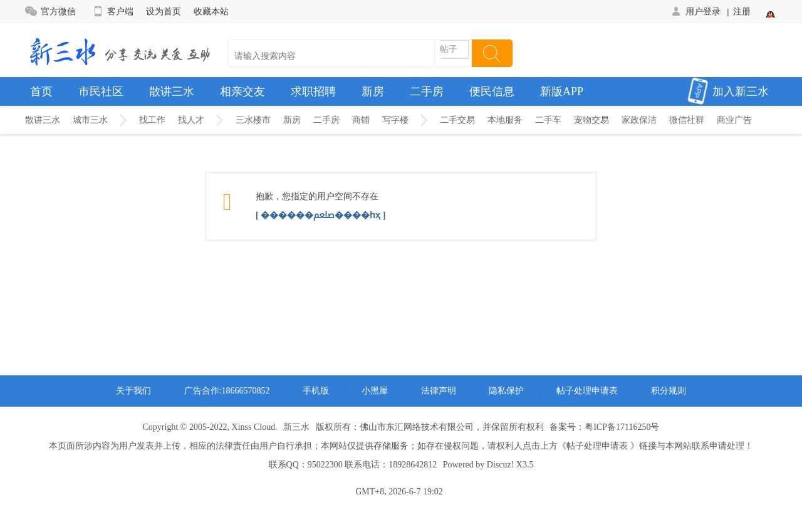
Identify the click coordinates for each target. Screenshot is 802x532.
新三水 (296, 427)
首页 (41, 91)
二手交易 (457, 120)
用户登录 (695, 11)
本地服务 (505, 120)
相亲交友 (242, 91)
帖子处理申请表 (587, 391)
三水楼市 (253, 120)
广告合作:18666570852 (227, 391)
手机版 (316, 391)
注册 (742, 11)
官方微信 (50, 11)
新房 (373, 91)
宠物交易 (591, 120)
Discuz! (501, 465)
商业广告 (734, 120)
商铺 (361, 120)
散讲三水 (172, 91)
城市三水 (90, 120)
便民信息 (492, 91)
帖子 (449, 49)
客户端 (112, 11)
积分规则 (669, 391)
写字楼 (395, 120)
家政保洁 (639, 120)
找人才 (191, 120)
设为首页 (164, 11)
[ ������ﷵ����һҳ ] (320, 215)
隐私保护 (506, 391)
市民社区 (101, 91)
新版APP (562, 91)
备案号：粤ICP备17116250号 (604, 427)
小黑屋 (375, 391)
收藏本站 (211, 11)
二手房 (427, 91)
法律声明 (439, 391)
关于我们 (133, 391)
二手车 (548, 120)
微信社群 (687, 120)
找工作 (152, 120)
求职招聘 (313, 91)
